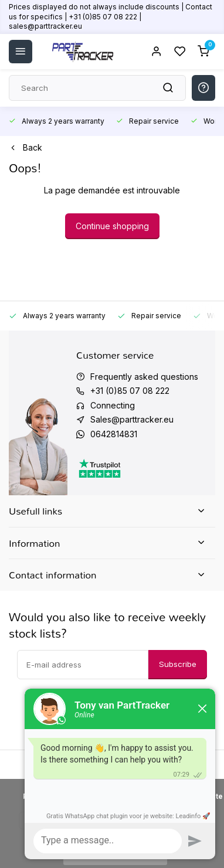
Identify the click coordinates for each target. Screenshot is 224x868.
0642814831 (114, 434)
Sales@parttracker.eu (132, 419)
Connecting (113, 405)
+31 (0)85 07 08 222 (130, 391)
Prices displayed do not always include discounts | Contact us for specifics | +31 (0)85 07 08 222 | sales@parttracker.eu (111, 16)
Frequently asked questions (144, 377)
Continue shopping (112, 226)
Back (26, 147)
